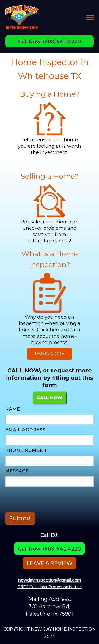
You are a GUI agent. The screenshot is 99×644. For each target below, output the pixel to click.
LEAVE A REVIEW (49, 563)
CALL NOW (50, 398)
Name (13, 409)
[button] (90, 17)
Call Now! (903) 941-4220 (49, 41)
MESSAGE (17, 471)
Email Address (25, 430)
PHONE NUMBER (26, 450)
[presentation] (45, 499)
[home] (22, 17)
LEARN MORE (50, 354)
